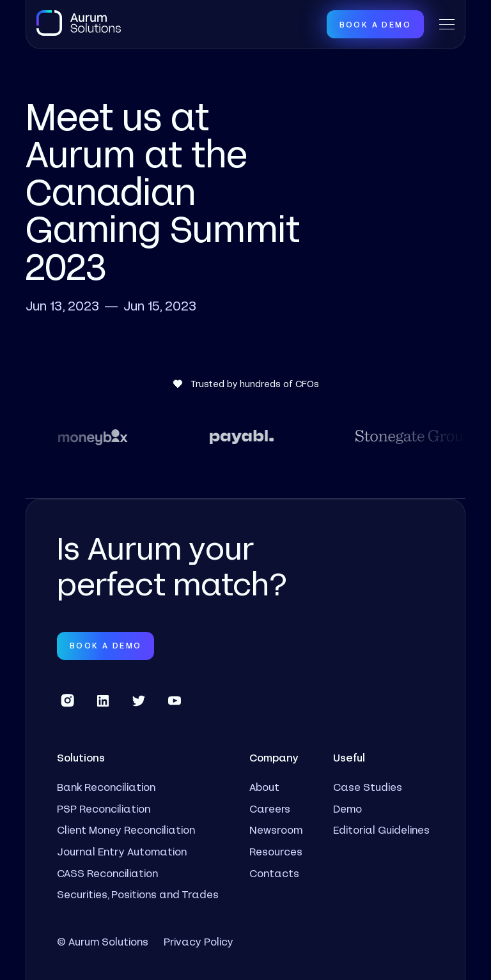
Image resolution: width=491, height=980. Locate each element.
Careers (270, 808)
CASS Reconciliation (107, 873)
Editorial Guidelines (381, 830)
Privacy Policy (199, 941)
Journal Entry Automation (122, 851)
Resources (276, 851)
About (264, 787)
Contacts (274, 873)
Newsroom (276, 830)
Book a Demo (375, 24)
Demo (347, 808)
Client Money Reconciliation (126, 830)
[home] (79, 23)
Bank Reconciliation (106, 787)
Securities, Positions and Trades (138, 894)
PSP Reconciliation (104, 808)
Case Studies (368, 787)
